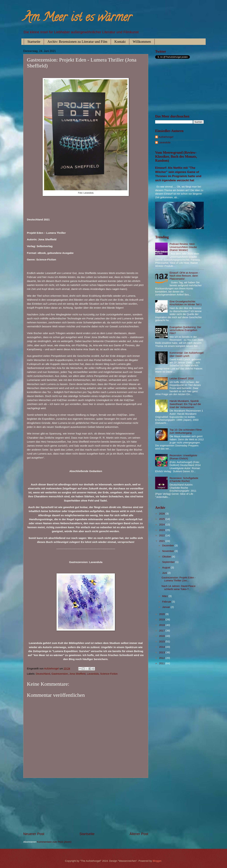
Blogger (157, 861)
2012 (162, 658)
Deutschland (43, 674)
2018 (162, 625)
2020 (162, 614)
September (169, 562)
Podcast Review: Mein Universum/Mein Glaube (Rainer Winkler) (183, 247)
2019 (162, 620)
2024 (162, 525)
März (165, 596)
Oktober (167, 557)
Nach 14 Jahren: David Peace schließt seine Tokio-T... (179, 588)
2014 (162, 647)
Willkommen (142, 42)
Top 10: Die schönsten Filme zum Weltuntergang (186, 431)
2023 (162, 530)
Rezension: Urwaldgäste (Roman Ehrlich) (183, 457)
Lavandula (93, 674)
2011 (162, 663)
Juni (165, 573)
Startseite (34, 42)
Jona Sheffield (77, 674)
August (166, 568)
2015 (162, 642)
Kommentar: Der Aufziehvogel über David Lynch (187, 354)
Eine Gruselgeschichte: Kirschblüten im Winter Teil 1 (186, 303)
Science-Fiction (109, 674)
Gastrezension (60, 674)
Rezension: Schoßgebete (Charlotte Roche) (184, 480)
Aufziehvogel (166, 137)
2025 (162, 519)
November (168, 551)
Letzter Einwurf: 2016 (182, 378)
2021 (162, 541)
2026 (162, 514)
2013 (162, 652)
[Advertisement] (86, 805)
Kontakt (120, 42)
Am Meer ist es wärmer (77, 18)
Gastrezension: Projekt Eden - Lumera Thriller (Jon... (179, 579)
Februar (167, 602)
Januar (166, 607)
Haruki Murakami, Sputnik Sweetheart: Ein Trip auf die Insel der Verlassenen (185, 404)
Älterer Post (139, 834)
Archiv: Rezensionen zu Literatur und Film (77, 42)
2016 (162, 636)
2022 (162, 535)
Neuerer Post (34, 834)
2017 (162, 631)
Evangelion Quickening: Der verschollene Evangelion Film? (185, 330)
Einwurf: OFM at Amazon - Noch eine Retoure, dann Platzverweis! (185, 276)
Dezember (168, 546)
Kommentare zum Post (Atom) (54, 842)
